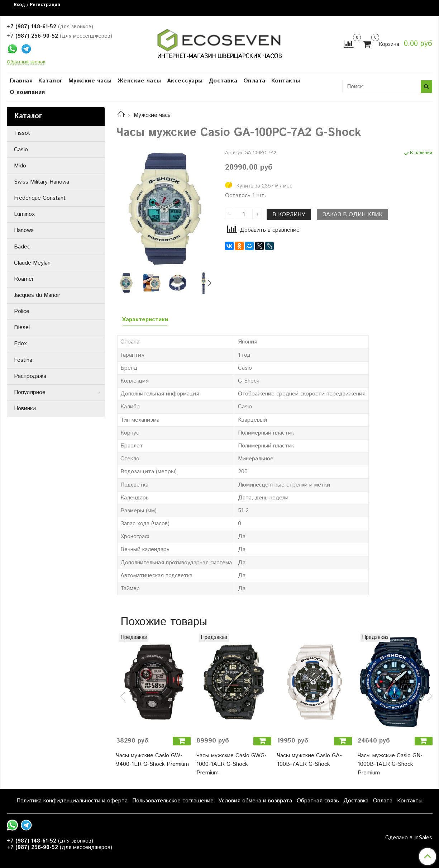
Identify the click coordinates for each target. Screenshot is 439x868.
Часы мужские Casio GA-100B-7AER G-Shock (309, 760)
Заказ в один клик (352, 215)
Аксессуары (185, 81)
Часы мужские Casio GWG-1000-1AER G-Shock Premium (232, 764)
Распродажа (30, 376)
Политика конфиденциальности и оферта (72, 801)
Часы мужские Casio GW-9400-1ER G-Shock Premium (152, 760)
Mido (20, 166)
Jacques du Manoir (37, 295)
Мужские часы (90, 81)
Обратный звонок (26, 63)
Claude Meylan (32, 263)
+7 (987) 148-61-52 (32, 27)
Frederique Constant (40, 198)
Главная (21, 81)
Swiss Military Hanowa (42, 182)
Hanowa (24, 230)
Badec (22, 247)
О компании (27, 92)
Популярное (30, 392)
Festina (23, 360)
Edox (20, 344)
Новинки (25, 409)
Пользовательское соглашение (173, 801)
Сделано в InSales (409, 838)
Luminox (24, 214)
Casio (21, 150)
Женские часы (139, 81)
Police (22, 311)
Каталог (51, 81)
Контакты (286, 81)
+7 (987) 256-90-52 (32, 36)
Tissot (22, 133)
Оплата (254, 81)
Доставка (223, 81)
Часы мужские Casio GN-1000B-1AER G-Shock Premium (390, 764)
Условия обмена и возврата (255, 801)
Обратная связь (318, 801)
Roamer (24, 279)
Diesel (22, 328)
